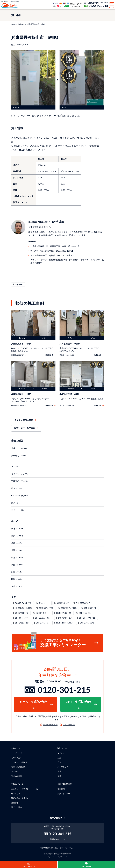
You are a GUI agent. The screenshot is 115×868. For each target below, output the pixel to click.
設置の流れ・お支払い (20, 798)
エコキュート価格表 (19, 762)
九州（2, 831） (18, 586)
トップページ (17, 753)
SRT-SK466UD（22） (88, 618)
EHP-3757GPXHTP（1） (86, 603)
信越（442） (17, 543)
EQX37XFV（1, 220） (24, 603)
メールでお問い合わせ (33, 704)
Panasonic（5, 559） (20, 496)
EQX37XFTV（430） (69, 608)
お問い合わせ (56, 818)
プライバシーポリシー (68, 848)
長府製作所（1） (63, 603)
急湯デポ (10, 5)
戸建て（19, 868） (20, 448)
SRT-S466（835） (86, 613)
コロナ (60, 776)
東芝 (59, 771)
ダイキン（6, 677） (20, 474)
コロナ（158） (18, 510)
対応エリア (16, 794)
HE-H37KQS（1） (43, 613)
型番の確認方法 (50, 724)
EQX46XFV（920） (47, 608)
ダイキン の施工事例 (24, 420)
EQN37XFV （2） (43, 623)
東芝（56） (16, 503)
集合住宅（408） (19, 455)
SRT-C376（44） (22, 618)
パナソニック (63, 767)
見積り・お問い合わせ (29, 866)
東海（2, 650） (18, 557)
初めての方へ (17, 758)
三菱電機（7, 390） (20, 481)
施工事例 (21, 24)
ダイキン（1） (45, 603)
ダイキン (61, 753)
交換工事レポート (65, 794)
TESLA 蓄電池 (17, 776)
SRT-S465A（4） (91, 608)
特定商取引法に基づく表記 (49, 848)
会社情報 (15, 803)
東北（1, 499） (18, 528)
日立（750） (17, 488)
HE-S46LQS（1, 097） (65, 623)
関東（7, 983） (18, 536)
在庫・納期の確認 (18, 767)
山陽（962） (17, 572)
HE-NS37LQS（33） (64, 613)
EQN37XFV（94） (88, 623)
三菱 (59, 758)
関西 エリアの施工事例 (25, 428)
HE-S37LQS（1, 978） (24, 608)
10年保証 (15, 771)
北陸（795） (17, 550)
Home (13, 24)
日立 (59, 762)
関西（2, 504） (18, 565)
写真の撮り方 (69, 724)
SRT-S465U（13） (23, 623)
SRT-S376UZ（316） (44, 618)
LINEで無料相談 (86, 866)
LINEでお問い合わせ (78, 704)
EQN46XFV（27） (66, 618)
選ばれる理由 (17, 807)
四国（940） (17, 579)
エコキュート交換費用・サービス (25, 789)
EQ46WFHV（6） (22, 613)
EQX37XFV (20, 284)
